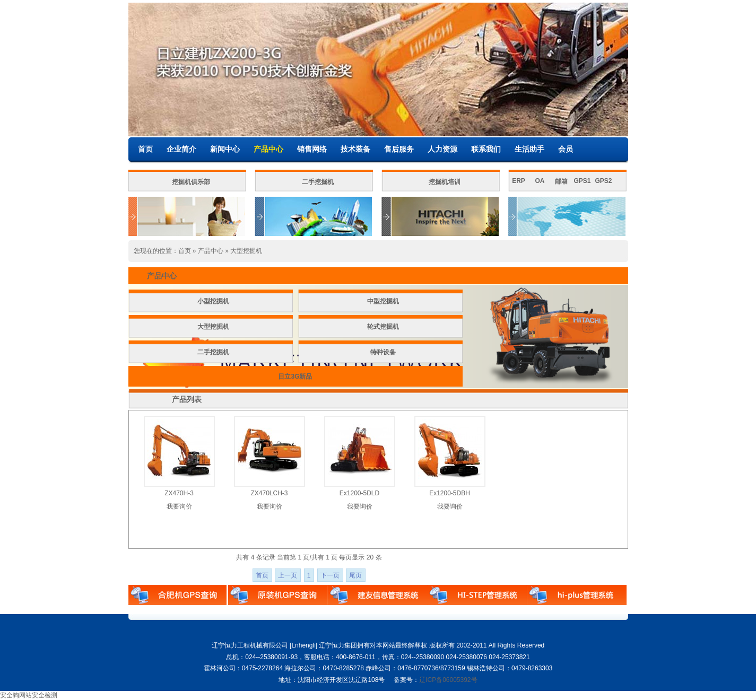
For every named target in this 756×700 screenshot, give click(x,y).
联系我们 (486, 149)
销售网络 (312, 149)
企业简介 (181, 149)
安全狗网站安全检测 (29, 695)
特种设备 (383, 352)
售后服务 (399, 149)
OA (540, 181)
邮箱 (561, 181)
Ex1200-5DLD (359, 493)
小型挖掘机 (213, 301)
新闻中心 (225, 149)
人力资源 (442, 149)
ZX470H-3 (179, 493)
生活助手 (529, 149)
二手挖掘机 (318, 182)
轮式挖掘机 (383, 327)
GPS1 (582, 181)
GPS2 (603, 181)
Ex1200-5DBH (450, 493)
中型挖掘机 (383, 301)
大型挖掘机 (246, 251)
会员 (566, 149)
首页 (145, 149)
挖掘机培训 (445, 182)
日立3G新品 (295, 377)
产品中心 (268, 149)
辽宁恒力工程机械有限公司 (250, 645)
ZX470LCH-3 (269, 493)
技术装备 (355, 149)
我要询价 (179, 506)
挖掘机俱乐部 (191, 182)
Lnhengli (303, 645)
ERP (519, 181)
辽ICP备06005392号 (448, 680)
